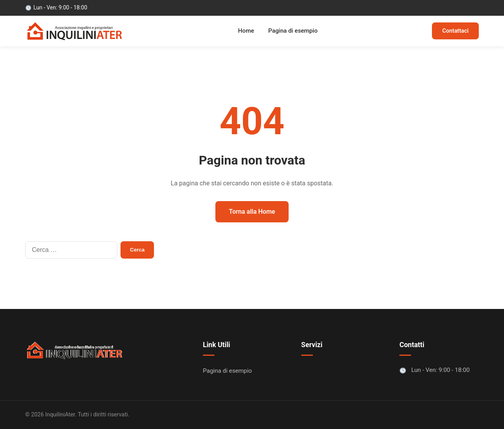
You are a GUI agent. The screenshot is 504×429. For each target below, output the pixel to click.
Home (246, 31)
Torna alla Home (252, 212)
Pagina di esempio (293, 31)
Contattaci (455, 31)
